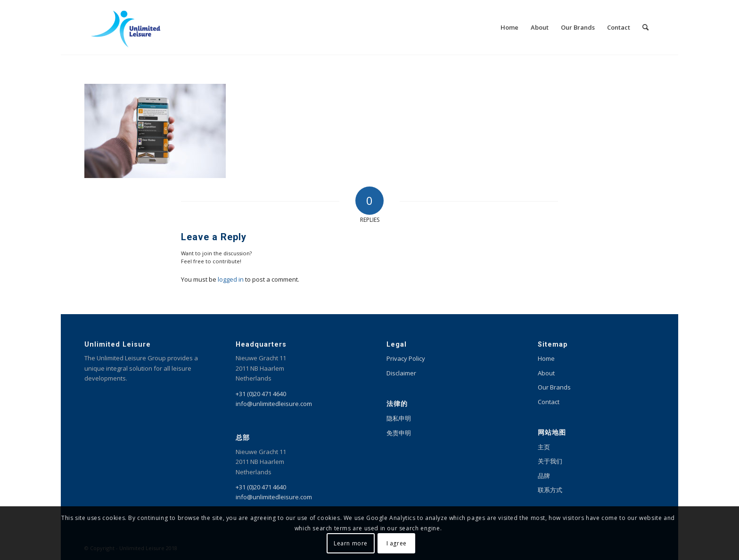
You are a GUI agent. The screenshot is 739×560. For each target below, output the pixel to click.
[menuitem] (509, 27)
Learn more (351, 543)
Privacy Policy (406, 358)
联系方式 (550, 490)
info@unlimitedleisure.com (274, 404)
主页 (544, 447)
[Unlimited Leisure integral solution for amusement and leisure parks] (126, 27)
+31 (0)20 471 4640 (261, 394)
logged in (231, 279)
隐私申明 (399, 418)
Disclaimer (401, 373)
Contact (549, 402)
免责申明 (399, 433)
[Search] (645, 27)
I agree (397, 543)
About (546, 373)
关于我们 (550, 461)
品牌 (544, 476)
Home (546, 358)
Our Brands (554, 387)
